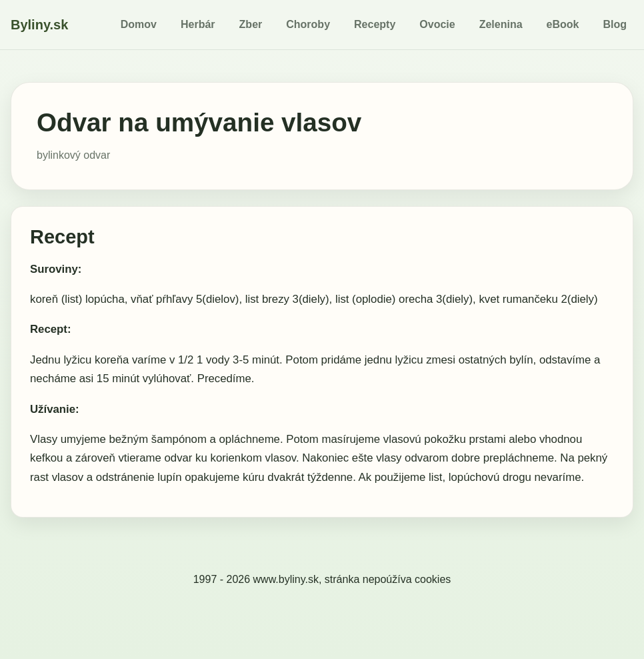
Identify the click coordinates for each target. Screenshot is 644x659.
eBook (563, 24)
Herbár (198, 24)
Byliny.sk (39, 25)
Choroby (308, 24)
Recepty (375, 24)
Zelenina (501, 24)
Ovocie (437, 24)
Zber (251, 24)
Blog (615, 24)
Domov (139, 24)
